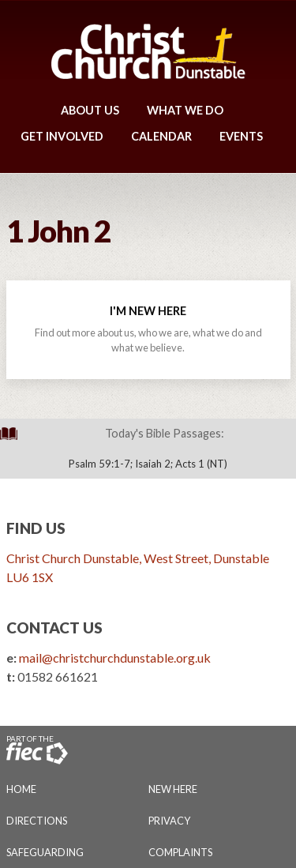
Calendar (161, 136)
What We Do (185, 110)
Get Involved (62, 136)
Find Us (36, 528)
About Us (90, 110)
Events (241, 136)
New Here (173, 789)
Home (21, 789)
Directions (37, 821)
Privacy (169, 821)
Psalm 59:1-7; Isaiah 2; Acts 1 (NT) (148, 464)
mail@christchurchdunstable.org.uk (115, 658)
